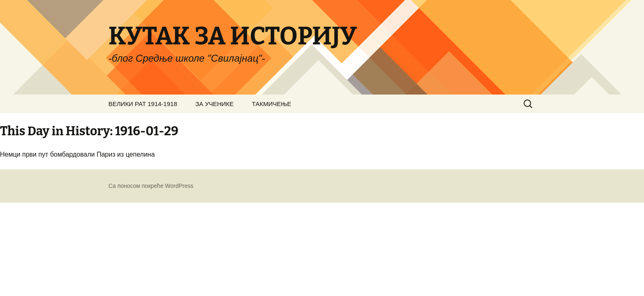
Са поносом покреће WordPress (151, 186)
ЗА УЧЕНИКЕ (215, 104)
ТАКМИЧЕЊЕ (271, 104)
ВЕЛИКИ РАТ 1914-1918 (143, 104)
